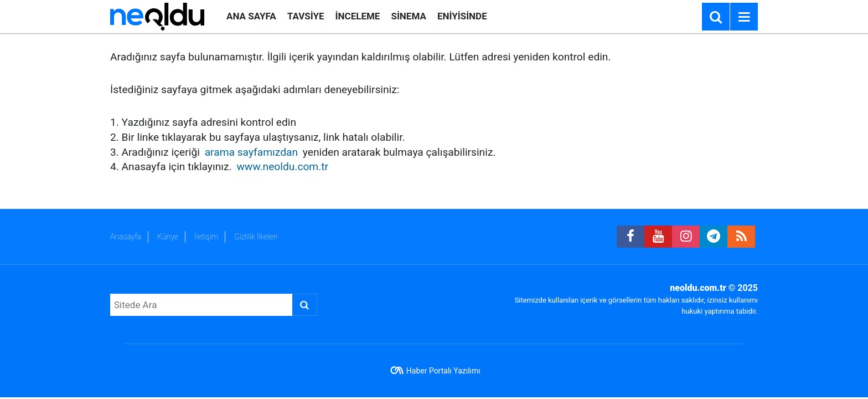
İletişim (206, 237)
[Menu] (744, 17)
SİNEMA (408, 16)
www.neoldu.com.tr (282, 167)
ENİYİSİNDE (462, 16)
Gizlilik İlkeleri (256, 237)
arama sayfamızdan (251, 152)
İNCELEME (358, 16)
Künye (168, 237)
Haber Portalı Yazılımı (443, 371)
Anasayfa (126, 237)
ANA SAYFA (251, 16)
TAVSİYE (306, 16)
